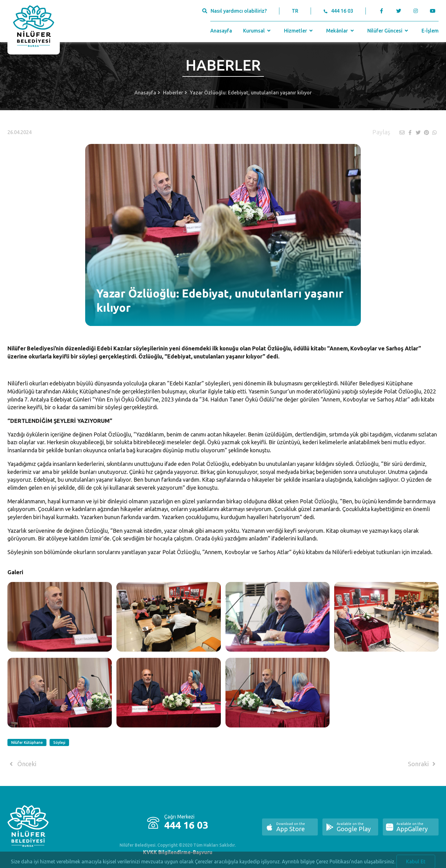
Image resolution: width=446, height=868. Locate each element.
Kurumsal (258, 31)
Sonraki (423, 764)
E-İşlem (430, 31)
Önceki (22, 764)
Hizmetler (299, 31)
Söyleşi (59, 742)
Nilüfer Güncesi (388, 31)
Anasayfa (221, 31)
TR (295, 11)
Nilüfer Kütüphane (27, 742)
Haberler (173, 93)
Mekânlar (341, 31)
